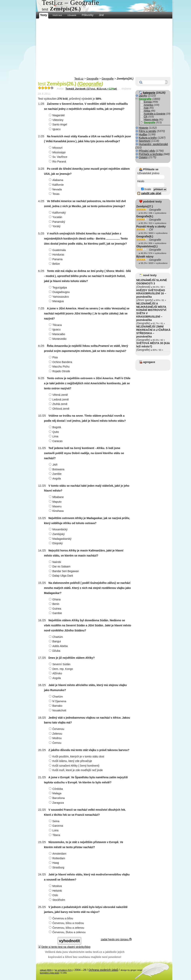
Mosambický (59, 529)
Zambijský (57, 534)
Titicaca (56, 325)
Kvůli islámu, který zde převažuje (71, 761)
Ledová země (59, 399)
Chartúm (56, 637)
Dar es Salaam (60, 566)
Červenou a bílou (62, 918)
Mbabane (57, 497)
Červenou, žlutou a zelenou (68, 932)
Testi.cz (79, 79)
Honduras (57, 255)
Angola (55, 478)
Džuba (55, 651)
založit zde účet (151, 193)
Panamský (57, 222)
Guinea (55, 609)
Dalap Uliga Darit (61, 576)
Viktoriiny (57, 120)
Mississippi (58, 152)
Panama (56, 259)
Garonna (56, 826)
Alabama (56, 180)
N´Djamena (58, 701)
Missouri (56, 148)
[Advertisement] (104, 48)
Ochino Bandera (61, 362)
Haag (54, 863)
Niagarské (57, 115)
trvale (146, 189)
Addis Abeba (59, 646)
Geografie (93, 79)
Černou (56, 743)
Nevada (56, 189)
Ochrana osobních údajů (103, 970)
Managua (57, 301)
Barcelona (57, 798)
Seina (55, 821)
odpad (46, 970)
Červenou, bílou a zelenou (67, 928)
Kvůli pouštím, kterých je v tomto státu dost (77, 756)
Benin (55, 604)
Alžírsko (56, 673)
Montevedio (58, 339)
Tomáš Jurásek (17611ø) (91, 89)
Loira (54, 830)
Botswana (57, 469)
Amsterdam (58, 854)
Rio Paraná (58, 162)
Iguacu (55, 129)
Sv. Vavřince (59, 157)
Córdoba (56, 789)
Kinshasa (57, 511)
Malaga (56, 793)
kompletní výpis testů (49, 973)
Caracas (56, 441)
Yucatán (56, 217)
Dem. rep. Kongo (61, 669)
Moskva (56, 886)
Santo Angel (59, 124)
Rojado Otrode (60, 371)
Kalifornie (57, 185)
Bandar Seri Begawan (64, 571)
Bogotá (55, 427)
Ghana (55, 599)
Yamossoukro (59, 297)
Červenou (57, 729)
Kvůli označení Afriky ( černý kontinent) (75, 766)
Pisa (54, 357)
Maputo (56, 502)
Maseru (56, 506)
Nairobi (55, 562)
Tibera (55, 835)
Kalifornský (58, 213)
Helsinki (56, 891)
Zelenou (56, 734)
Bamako (56, 706)
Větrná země (59, 395)
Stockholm (57, 900)
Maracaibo (57, 334)
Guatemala (58, 250)
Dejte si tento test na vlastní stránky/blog (66, 947)
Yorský (55, 226)
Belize (55, 264)
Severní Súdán (60, 664)
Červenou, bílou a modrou (67, 923)
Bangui (55, 641)
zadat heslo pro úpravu (116, 939)
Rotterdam (57, 858)
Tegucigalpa (58, 288)
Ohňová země (60, 409)
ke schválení (64, 970)
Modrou (56, 738)
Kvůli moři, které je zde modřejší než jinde (76, 770)
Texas (55, 194)
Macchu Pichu (60, 367)
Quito (54, 432)
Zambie (56, 474)
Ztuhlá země (59, 404)
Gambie (56, 613)
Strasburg (57, 867)
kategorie (149, 93)
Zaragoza (57, 803)
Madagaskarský (61, 539)
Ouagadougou (60, 292)
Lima (54, 436)
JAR (54, 465)
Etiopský (56, 543)
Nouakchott (58, 710)
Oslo (54, 895)
